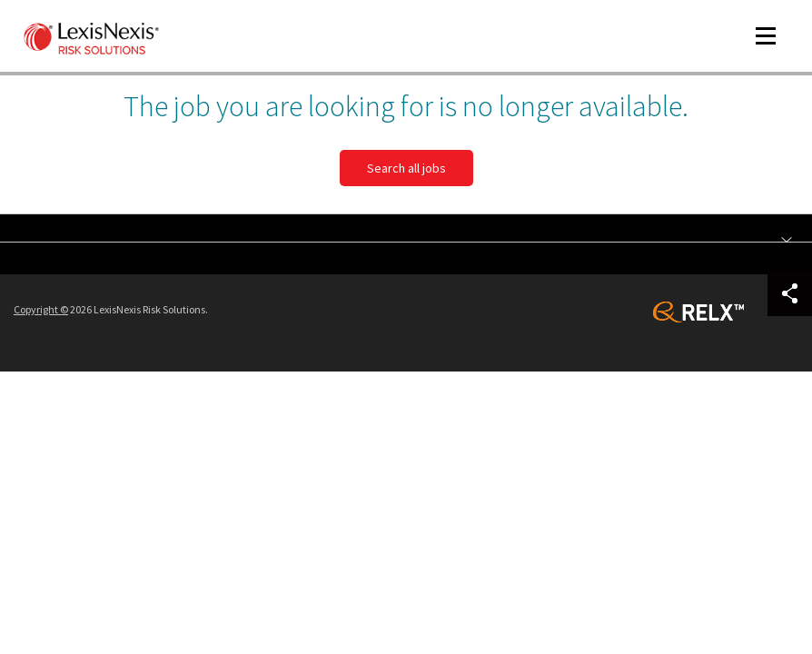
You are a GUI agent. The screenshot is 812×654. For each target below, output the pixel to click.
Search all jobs (406, 168)
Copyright (41, 309)
